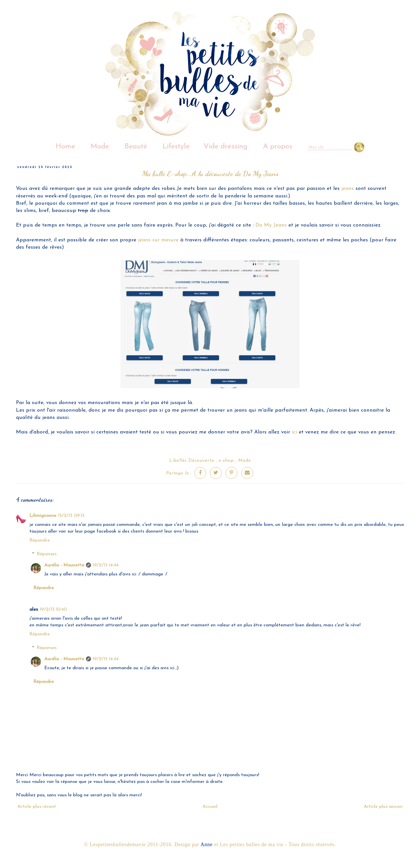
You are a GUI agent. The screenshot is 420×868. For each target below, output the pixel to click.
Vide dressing (226, 147)
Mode (100, 147)
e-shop (226, 461)
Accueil (210, 807)
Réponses (47, 554)
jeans (348, 189)
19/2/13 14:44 (106, 565)
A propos (278, 147)
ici (295, 432)
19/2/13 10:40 (53, 609)
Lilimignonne (43, 516)
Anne (207, 844)
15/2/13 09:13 (71, 516)
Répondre (40, 540)
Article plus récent (37, 807)
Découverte (201, 461)
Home (65, 147)
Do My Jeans (270, 225)
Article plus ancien (383, 807)
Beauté (136, 147)
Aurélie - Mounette (64, 565)
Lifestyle (176, 147)
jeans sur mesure (158, 240)
